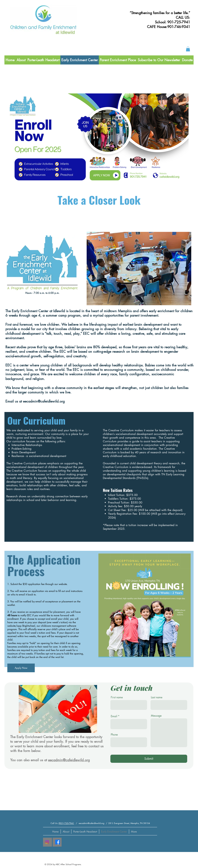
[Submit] (149, 759)
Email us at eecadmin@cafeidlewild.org (35, 401)
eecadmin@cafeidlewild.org (69, 760)
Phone (114, 735)
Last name (157, 697)
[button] (188, 49)
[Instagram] (47, 842)
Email (114, 716)
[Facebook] (58, 842)
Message (156, 716)
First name (117, 697)
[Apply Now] (21, 668)
